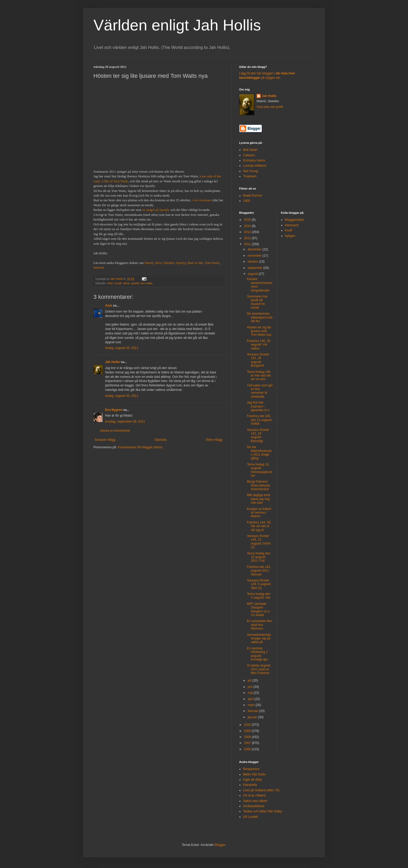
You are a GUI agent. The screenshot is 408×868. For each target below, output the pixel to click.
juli (250, 681)
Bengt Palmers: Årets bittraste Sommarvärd (259, 485)
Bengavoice (251, 769)
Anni (109, 306)
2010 (248, 725)
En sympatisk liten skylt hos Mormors (260, 625)
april (251, 699)
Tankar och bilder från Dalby (262, 811)
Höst (158, 263)
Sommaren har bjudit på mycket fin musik (257, 302)
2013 (248, 232)
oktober (253, 262)
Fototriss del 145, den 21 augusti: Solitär (260, 420)
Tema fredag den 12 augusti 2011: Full (259, 557)
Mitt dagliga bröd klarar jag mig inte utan (259, 499)
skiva (126, 283)
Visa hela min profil (270, 107)
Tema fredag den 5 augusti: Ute (259, 596)
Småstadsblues (254, 806)
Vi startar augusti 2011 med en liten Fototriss (259, 669)
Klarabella (250, 785)
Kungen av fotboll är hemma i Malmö (259, 513)
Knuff (289, 230)
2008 (248, 737)
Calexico (249, 155)
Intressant (292, 225)
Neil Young (250, 171)
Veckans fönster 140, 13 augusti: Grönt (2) (259, 542)
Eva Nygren (114, 410)
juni (251, 687)
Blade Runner (253, 196)
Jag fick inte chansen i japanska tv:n (258, 406)
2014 (248, 226)
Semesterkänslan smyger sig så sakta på (259, 639)
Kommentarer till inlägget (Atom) (140, 447)
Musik (149, 263)
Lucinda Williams (255, 166)
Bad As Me (195, 263)
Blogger (220, 845)
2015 (248, 220)
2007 (248, 743)
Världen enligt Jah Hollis (177, 25)
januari (253, 717)
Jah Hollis (113, 362)
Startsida (160, 440)
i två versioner (202, 200)
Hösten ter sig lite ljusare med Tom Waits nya (259, 331)
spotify (135, 283)
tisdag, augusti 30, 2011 (122, 348)
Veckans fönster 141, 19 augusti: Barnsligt (258, 435)
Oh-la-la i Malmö (254, 795)
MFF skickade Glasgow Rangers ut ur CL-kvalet (258, 609)
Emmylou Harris (254, 160)
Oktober (169, 263)
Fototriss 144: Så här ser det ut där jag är (259, 526)
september (256, 268)
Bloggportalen (295, 220)
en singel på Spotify (156, 210)
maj (251, 693)
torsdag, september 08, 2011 (125, 422)
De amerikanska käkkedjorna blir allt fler (260, 317)
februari (253, 711)
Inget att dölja (252, 780)
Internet (99, 267)
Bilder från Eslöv (254, 774)
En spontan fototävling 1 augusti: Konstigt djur (258, 654)
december (255, 249)
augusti (253, 274)
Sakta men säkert (255, 801)
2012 (248, 238)
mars (252, 705)
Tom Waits (212, 263)
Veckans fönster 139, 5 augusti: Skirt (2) (259, 584)
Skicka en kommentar (115, 431)
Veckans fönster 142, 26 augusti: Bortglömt (258, 360)
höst (110, 283)
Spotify (181, 263)
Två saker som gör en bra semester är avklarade (260, 391)
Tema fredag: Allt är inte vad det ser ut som (259, 376)
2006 (248, 749)
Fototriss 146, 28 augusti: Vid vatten (259, 345)
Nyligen (290, 236)
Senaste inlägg (105, 440)
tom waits (146, 283)
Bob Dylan (250, 150)
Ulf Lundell (250, 817)
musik (118, 283)
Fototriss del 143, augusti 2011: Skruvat (259, 571)
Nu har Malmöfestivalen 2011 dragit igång (259, 453)
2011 (248, 244)
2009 (248, 731)
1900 (247, 201)
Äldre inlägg (214, 440)
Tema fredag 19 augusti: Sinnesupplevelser (259, 470)
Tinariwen (250, 176)
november (255, 256)
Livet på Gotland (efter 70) (261, 790)
